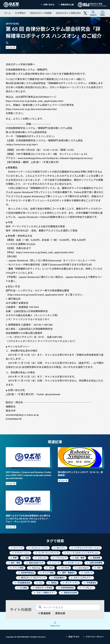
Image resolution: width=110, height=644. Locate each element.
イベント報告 (18, 568)
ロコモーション (74, 563)
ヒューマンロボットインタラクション (83, 553)
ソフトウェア (61, 558)
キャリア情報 (48, 573)
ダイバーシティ (72, 583)
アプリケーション (22, 553)
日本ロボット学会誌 (44, 588)
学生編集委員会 (24, 583)
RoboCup (36, 568)
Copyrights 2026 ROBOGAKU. (26, 637)
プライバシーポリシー (95, 637)
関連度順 (44, 613)
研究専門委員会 (28, 573)
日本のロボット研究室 (41, 13)
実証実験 (97, 558)
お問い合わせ (49, 5)
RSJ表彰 (23, 588)
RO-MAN (65, 568)
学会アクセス (74, 637)
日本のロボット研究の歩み (69, 13)
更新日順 (59, 613)
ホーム (8, 13)
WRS (99, 568)
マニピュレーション (40, 548)
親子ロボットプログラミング (33, 578)
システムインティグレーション (87, 548)
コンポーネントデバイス (48, 553)
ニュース (12, 47)
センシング (18, 548)
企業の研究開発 (96, 563)
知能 (27, 558)
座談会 (54, 583)
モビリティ (61, 548)
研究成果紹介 (59, 578)
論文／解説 (16, 563)
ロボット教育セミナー (46, 593)
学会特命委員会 (67, 588)
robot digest (83, 568)
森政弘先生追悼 (70, 593)
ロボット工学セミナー (83, 578)
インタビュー (88, 588)
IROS (51, 568)
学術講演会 (91, 583)
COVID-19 (88, 573)
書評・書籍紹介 (69, 573)
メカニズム (42, 558)
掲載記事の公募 (67, 5)
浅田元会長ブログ (36, 563)
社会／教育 (80, 558)
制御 (15, 558)
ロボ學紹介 (20, 13)
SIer (41, 583)
